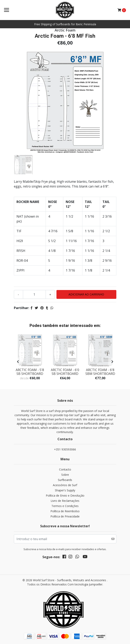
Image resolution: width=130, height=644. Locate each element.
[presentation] (18, 362)
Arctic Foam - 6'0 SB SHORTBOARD (65, 372)
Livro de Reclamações (65, 501)
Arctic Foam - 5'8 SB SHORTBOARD (30, 372)
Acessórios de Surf (65, 485)
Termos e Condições (65, 506)
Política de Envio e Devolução (65, 495)
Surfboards (65, 480)
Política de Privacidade (65, 516)
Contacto (65, 469)
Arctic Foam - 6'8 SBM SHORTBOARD (100, 372)
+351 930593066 (65, 449)
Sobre (65, 475)
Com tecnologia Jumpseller (85, 584)
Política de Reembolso (65, 511)
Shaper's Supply (65, 490)
